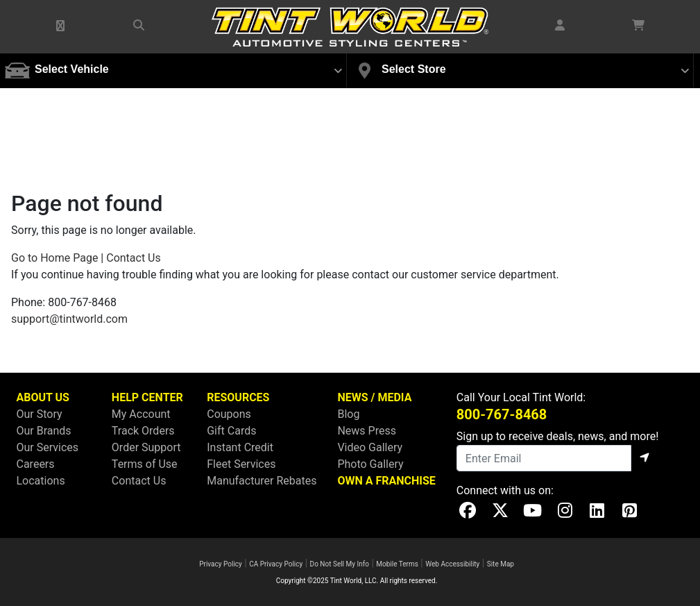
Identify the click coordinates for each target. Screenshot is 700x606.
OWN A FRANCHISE (386, 481)
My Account (141, 414)
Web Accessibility (452, 564)
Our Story (40, 414)
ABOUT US (43, 397)
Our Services (48, 447)
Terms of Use (145, 464)
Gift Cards (231, 431)
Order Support (146, 447)
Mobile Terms (397, 564)
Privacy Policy (221, 564)
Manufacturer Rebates (262, 481)
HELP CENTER (147, 397)
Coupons (229, 414)
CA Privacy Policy (276, 564)
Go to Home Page (54, 258)
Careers (36, 464)
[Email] (544, 458)
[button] (61, 26)
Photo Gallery (370, 464)
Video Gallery (370, 447)
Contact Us (134, 258)
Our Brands (44, 431)
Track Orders (143, 431)
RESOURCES (238, 397)
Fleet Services (241, 464)
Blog (348, 414)
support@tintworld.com (69, 319)
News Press (367, 431)
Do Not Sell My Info (340, 564)
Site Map (501, 564)
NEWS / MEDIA (374, 397)
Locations (41, 481)
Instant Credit (240, 447)
